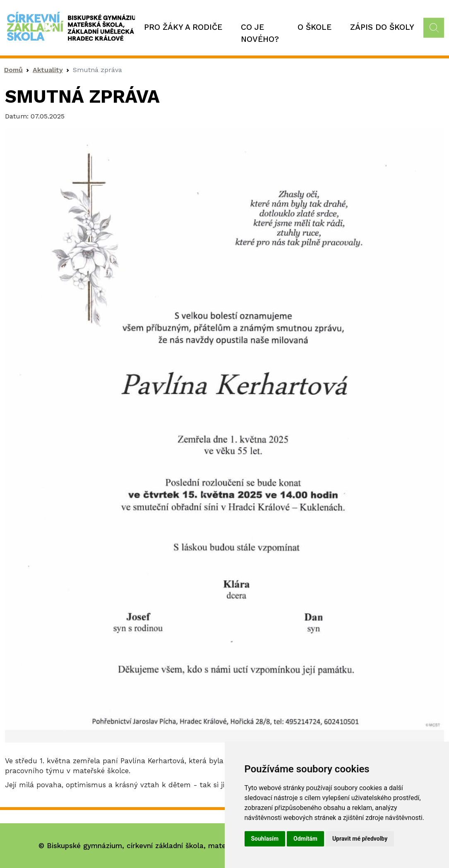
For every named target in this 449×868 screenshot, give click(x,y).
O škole (315, 27)
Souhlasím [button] (265, 839)
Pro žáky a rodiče (183, 27)
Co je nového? (260, 33)
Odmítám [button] (305, 839)
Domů (13, 70)
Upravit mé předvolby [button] (360, 839)
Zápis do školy (382, 27)
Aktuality (48, 70)
